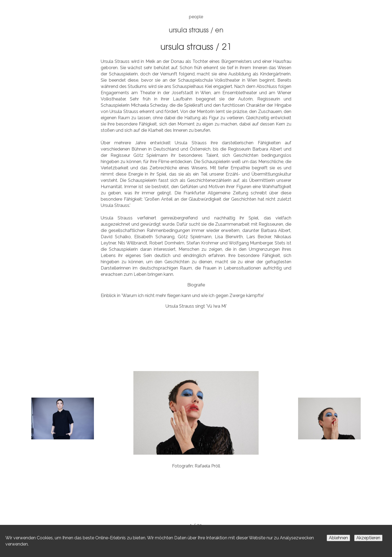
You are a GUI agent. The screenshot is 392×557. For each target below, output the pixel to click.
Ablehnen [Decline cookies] (338, 538)
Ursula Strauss (189, 30)
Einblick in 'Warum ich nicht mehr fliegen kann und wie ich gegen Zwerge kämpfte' (182, 296)
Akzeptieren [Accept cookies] (368, 538)
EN (219, 30)
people (196, 17)
